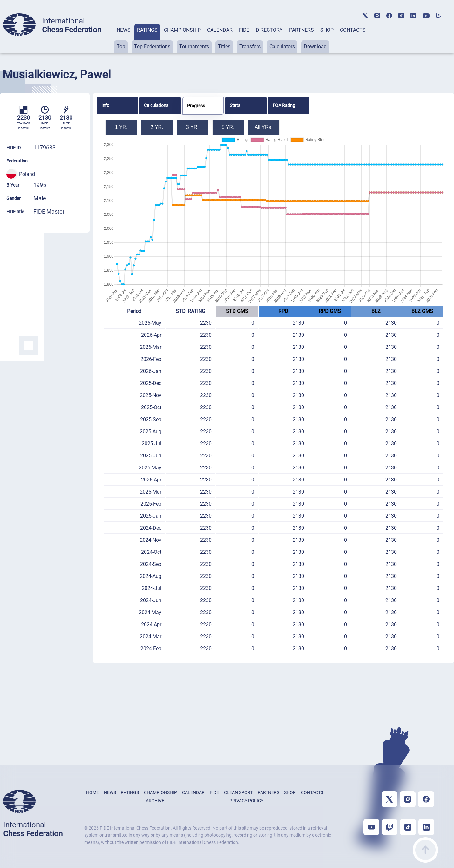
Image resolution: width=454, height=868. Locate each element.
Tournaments (194, 46)
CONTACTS (353, 30)
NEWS (124, 30)
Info (105, 105)
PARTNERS (302, 30)
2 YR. (157, 127)
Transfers (250, 46)
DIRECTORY (269, 30)
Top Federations (152, 46)
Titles (224, 46)
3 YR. (193, 127)
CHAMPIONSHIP (182, 30)
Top (121, 46)
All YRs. (264, 127)
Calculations (156, 105)
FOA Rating (284, 105)
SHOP (327, 30)
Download (315, 46)
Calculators (282, 46)
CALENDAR (220, 30)
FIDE (244, 30)
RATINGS (147, 30)
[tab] (124, 38)
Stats (235, 105)
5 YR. (228, 127)
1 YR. (121, 127)
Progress (196, 106)
